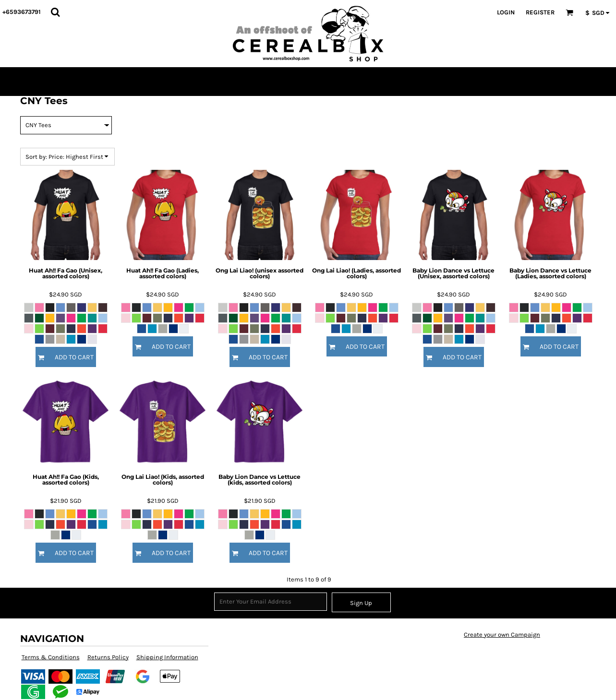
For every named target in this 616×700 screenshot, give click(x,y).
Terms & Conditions (51, 657)
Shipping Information (167, 657)
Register (540, 12)
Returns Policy (108, 657)
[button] (55, 12)
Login (506, 12)
